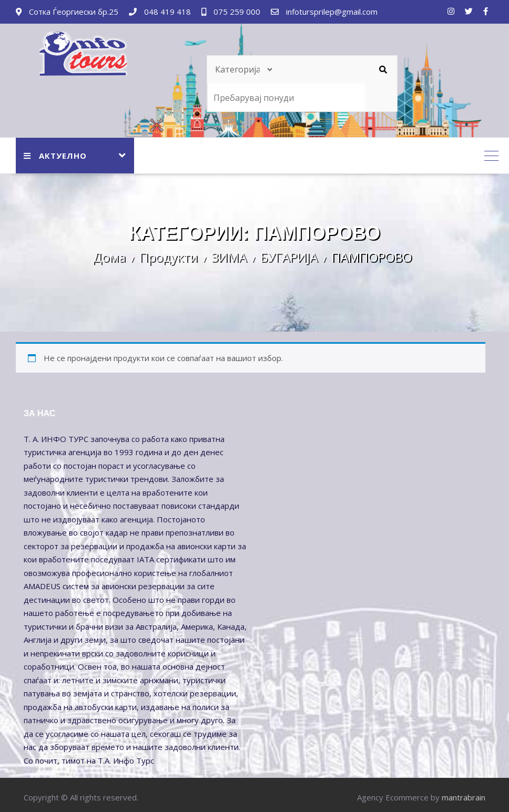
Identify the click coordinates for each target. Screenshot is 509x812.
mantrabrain (464, 797)
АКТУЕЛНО (55, 156)
